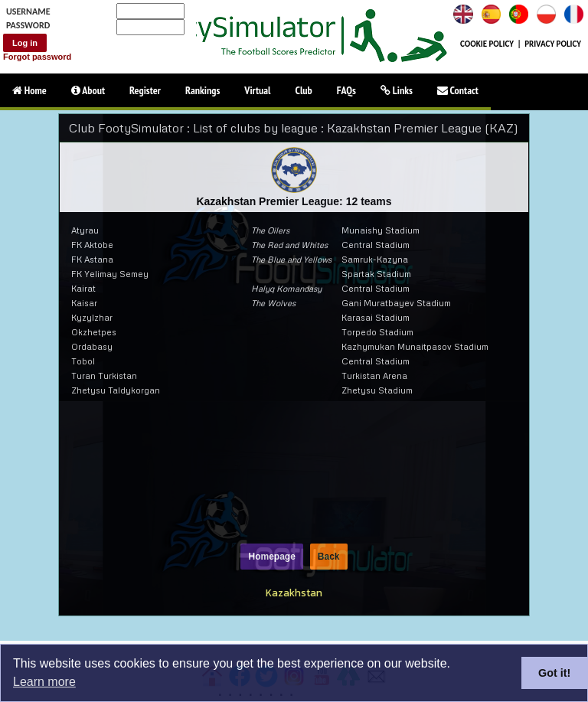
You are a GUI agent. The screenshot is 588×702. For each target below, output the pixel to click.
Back (329, 557)
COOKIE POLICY (487, 44)
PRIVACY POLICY (553, 44)
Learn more (44, 682)
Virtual (257, 90)
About (88, 90)
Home (29, 90)
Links (397, 90)
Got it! (554, 673)
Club (304, 90)
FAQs (346, 90)
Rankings (203, 90)
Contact (458, 90)
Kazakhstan (294, 593)
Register (145, 90)
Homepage (271, 557)
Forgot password (37, 57)
